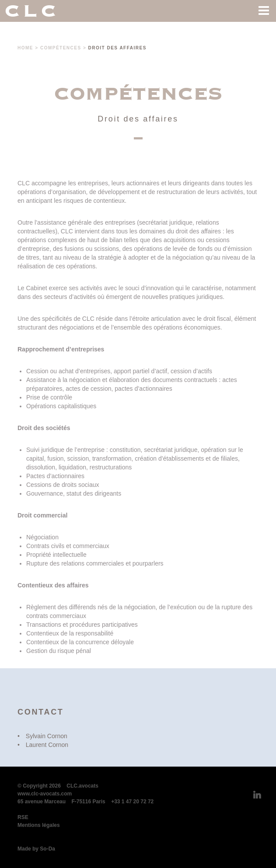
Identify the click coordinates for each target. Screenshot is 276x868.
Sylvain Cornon (47, 736)
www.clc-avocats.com (45, 794)
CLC (32, 11)
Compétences (61, 48)
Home (25, 48)
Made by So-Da (36, 849)
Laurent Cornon (47, 745)
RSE (23, 817)
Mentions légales (39, 825)
